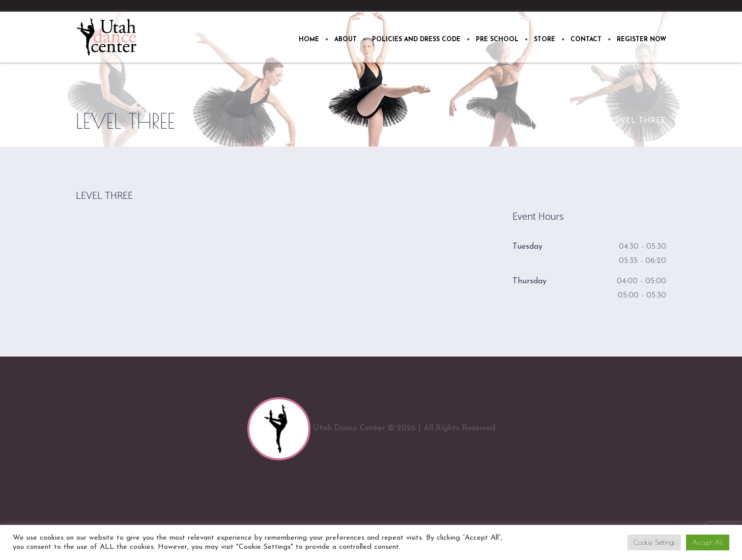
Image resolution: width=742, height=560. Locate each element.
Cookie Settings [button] (654, 542)
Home (590, 121)
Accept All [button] (708, 542)
